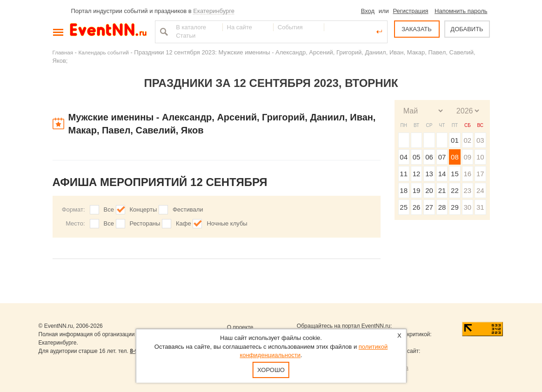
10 (480, 157)
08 (455, 157)
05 (417, 157)
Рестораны (145, 223)
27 (429, 207)
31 (480, 207)
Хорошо (271, 370)
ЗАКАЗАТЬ (417, 29)
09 (467, 157)
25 (404, 207)
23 (467, 190)
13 (429, 174)
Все (109, 209)
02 (467, 140)
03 (480, 140)
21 (442, 190)
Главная (63, 52)
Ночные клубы (227, 223)
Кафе (184, 223)
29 (455, 207)
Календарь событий (104, 52)
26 (417, 207)
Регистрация (410, 11)
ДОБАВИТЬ (467, 29)
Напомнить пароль (461, 11)
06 (429, 157)
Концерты (144, 209)
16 (467, 174)
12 (417, 174)
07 (442, 157)
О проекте (240, 327)
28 (442, 207)
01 (455, 140)
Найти (163, 32)
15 (455, 174)
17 (480, 174)
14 (442, 174)
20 (429, 190)
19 (417, 190)
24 (480, 190)
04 (404, 157)
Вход (368, 11)
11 (404, 174)
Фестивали (188, 209)
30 (467, 207)
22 (455, 190)
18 (404, 190)
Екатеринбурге (214, 11)
